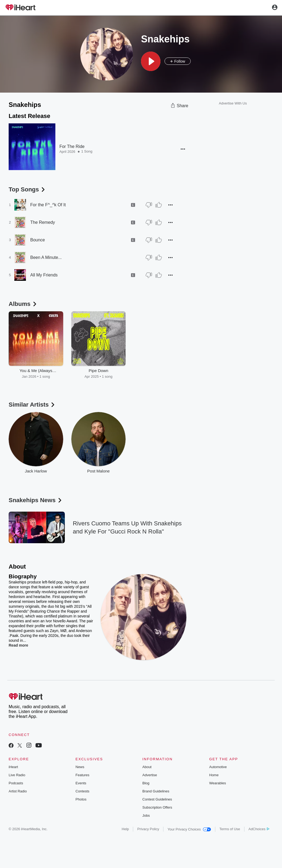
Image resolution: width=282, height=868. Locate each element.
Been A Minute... (46, 257)
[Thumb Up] (159, 205)
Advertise (150, 775)
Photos (81, 799)
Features (83, 775)
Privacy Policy (148, 829)
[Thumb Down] (149, 205)
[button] (151, 61)
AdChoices (259, 829)
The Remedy (43, 222)
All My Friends (44, 275)
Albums (23, 304)
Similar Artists (32, 405)
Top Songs (27, 189)
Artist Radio (18, 791)
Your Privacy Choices (189, 829)
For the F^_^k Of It (48, 205)
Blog (146, 783)
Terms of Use (230, 829)
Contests (83, 791)
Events (81, 783)
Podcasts (16, 783)
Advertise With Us (233, 103)
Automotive (218, 767)
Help (125, 829)
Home (214, 775)
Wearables (218, 783)
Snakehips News (36, 500)
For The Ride (72, 146)
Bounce (38, 240)
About (147, 767)
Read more (18, 645)
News (80, 767)
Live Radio (17, 775)
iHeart (13, 767)
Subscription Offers (157, 807)
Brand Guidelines (156, 791)
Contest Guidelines (157, 799)
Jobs (146, 815)
